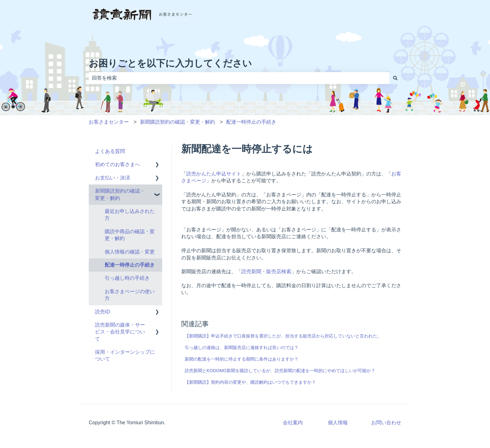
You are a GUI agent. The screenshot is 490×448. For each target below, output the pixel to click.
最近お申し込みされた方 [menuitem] (130, 215)
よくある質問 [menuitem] (110, 151)
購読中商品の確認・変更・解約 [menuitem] (130, 235)
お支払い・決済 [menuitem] (112, 178)
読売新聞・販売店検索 (266, 271)
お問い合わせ (386, 423)
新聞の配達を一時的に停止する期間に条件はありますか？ (242, 359)
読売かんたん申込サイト (214, 174)
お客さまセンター (109, 122)
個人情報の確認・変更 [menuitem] (130, 252)
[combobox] (239, 78)
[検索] (395, 78)
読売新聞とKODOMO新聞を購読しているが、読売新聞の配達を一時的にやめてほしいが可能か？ (280, 371)
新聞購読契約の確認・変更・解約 (177, 122)
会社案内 (293, 423)
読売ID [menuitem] (102, 312)
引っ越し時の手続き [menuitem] (127, 278)
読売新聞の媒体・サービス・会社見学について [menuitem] (120, 332)
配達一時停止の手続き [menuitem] (130, 265)
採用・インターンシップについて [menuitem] (125, 355)
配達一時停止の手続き (251, 122)
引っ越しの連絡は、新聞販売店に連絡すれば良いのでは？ (242, 347)
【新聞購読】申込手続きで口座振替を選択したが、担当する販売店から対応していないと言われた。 (283, 336)
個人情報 (338, 423)
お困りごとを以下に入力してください (170, 63)
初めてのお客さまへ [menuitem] (120, 164)
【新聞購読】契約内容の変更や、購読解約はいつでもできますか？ (250, 382)
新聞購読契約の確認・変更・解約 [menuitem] (120, 194)
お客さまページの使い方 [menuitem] (130, 295)
